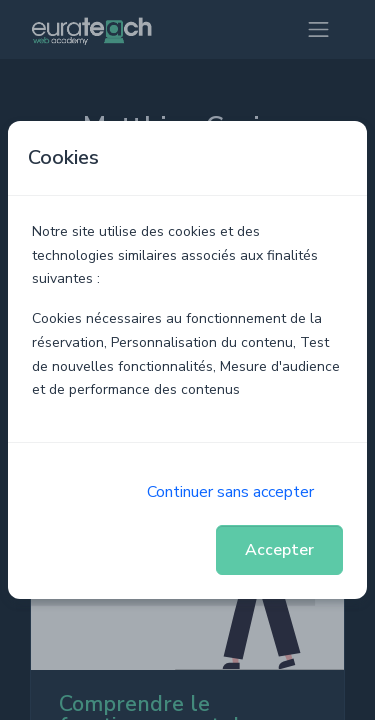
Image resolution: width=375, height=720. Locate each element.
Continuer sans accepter (230, 492)
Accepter (279, 550)
